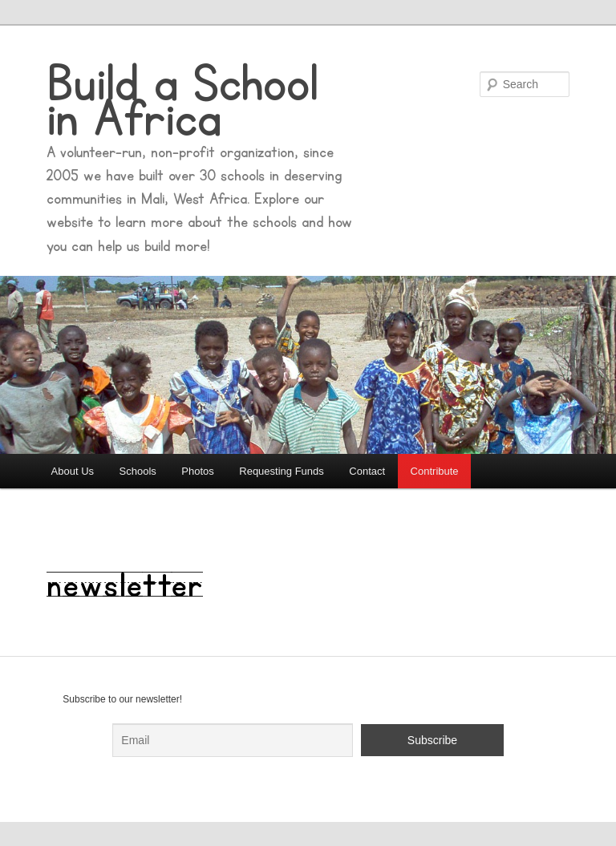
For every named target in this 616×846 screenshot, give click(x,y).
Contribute (435, 471)
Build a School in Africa (182, 102)
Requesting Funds (282, 471)
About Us (73, 471)
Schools (138, 471)
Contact (367, 471)
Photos (197, 471)
